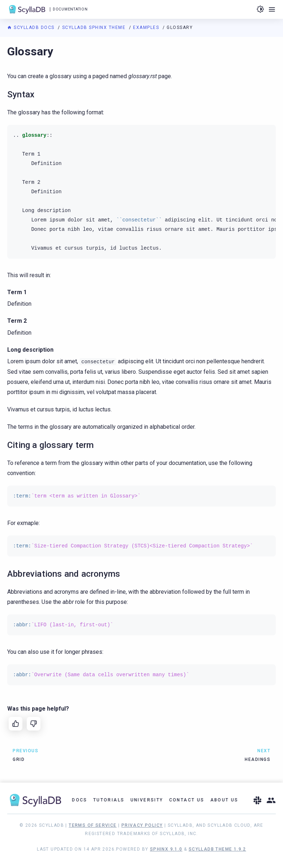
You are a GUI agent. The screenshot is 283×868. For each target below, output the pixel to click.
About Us (224, 800)
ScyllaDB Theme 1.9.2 (217, 849)
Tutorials (109, 800)
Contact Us (187, 800)
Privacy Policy (142, 825)
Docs (80, 800)
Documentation (70, 9)
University (147, 800)
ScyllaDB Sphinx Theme (95, 27)
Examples (147, 27)
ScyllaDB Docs (32, 27)
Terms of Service (93, 825)
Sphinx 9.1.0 (166, 849)
